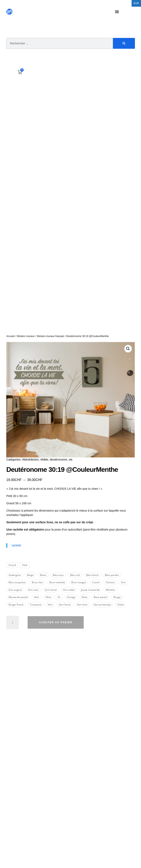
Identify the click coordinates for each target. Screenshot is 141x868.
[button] (128, 349)
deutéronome (58, 460)
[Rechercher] (124, 43)
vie (70, 460)
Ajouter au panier (56, 622)
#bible (44, 460)
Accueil (10, 336)
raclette (16, 545)
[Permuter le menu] (117, 12)
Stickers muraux (26, 336)
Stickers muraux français (50, 336)
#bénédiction (30, 460)
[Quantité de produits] (13, 622)
